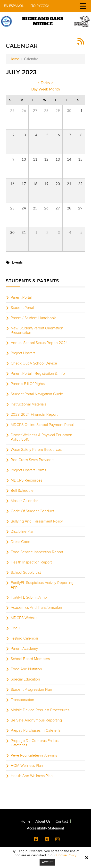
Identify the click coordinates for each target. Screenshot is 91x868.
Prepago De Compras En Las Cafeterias (35, 743)
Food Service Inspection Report (37, 552)
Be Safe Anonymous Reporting (36, 720)
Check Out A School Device (34, 363)
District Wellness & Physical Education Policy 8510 (41, 437)
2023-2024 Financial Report (34, 414)
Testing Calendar (25, 638)
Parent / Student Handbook (33, 318)
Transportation (22, 700)
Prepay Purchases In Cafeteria (36, 730)
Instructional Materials (28, 404)
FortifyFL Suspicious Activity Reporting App (42, 585)
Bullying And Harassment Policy (37, 521)
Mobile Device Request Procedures (40, 710)
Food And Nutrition (26, 669)
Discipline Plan (23, 532)
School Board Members (30, 659)
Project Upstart (23, 353)
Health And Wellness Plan (32, 776)
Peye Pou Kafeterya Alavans (34, 755)
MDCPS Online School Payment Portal (42, 425)
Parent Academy (24, 649)
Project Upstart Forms (28, 470)
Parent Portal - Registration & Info (38, 374)
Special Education (25, 679)
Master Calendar (24, 501)
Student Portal (22, 308)
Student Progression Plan (31, 690)
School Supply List (26, 572)
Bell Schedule (22, 491)
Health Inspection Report (31, 562)
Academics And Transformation (36, 608)
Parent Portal (21, 297)
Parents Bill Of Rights (28, 384)
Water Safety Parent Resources (36, 450)
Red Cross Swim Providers (33, 460)
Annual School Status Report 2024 (39, 343)
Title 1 (15, 628)
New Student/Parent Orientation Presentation (37, 330)
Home (14, 59)
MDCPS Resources (26, 480)
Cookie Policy (66, 855)
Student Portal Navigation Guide (37, 394)
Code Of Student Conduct (32, 511)
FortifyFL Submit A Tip (29, 597)
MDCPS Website (24, 618)
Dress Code (21, 542)
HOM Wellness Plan (27, 766)
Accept (47, 862)
